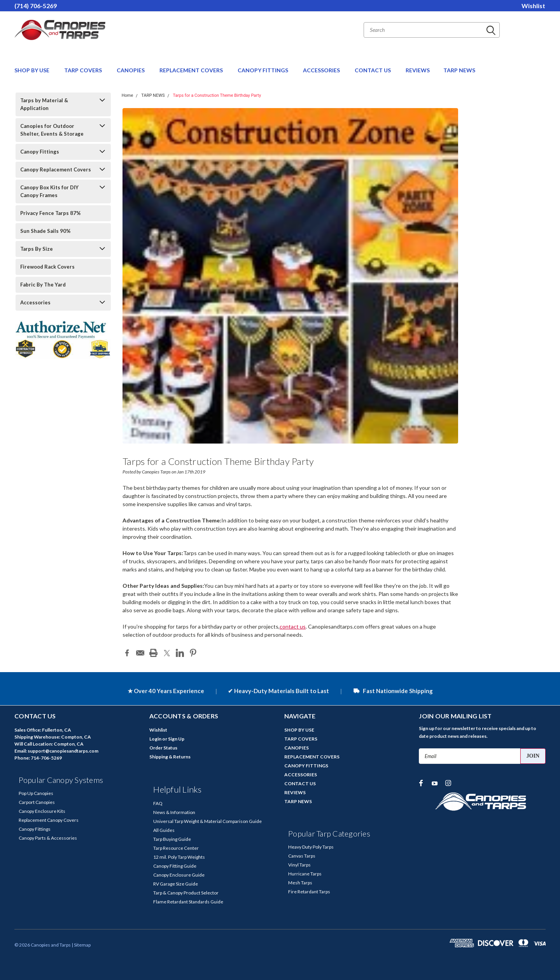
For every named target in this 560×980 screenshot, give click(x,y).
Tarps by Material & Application (44, 104)
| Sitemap (81, 945)
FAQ (158, 803)
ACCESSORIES (322, 70)
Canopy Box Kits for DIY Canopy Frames (49, 191)
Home (128, 95)
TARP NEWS (459, 70)
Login (155, 739)
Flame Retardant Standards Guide (188, 902)
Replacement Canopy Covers (49, 820)
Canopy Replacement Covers (56, 169)
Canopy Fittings (40, 152)
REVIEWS (418, 70)
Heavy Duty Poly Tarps (311, 847)
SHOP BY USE (32, 70)
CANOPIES (131, 70)
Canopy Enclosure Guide (179, 875)
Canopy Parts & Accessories (48, 838)
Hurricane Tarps (305, 874)
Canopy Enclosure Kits (42, 811)
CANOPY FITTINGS (263, 70)
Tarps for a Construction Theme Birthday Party (217, 95)
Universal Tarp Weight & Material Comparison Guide (207, 821)
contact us (293, 626)
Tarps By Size (37, 249)
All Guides (164, 830)
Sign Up (176, 739)
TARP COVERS (84, 70)
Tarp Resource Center (176, 848)
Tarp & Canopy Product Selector (186, 893)
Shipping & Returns (170, 757)
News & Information (174, 812)
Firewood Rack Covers (47, 267)
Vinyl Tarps (299, 865)
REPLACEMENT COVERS (192, 70)
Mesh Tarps (300, 883)
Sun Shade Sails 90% (45, 231)
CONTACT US (373, 70)
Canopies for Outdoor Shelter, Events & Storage (52, 130)
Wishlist (533, 6)
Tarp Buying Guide (172, 839)
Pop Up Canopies (36, 793)
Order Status (163, 748)
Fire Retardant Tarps (309, 892)
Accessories (35, 302)
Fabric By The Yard (43, 285)
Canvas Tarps (302, 856)
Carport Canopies (37, 802)
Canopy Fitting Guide (175, 866)
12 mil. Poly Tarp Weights (179, 857)
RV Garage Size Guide (176, 884)
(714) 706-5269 (36, 6)
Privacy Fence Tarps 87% (51, 213)
